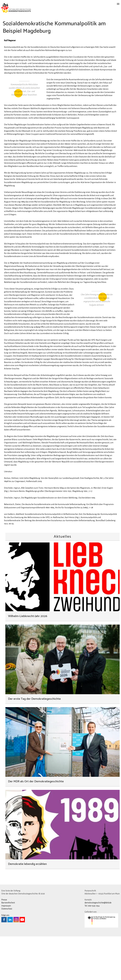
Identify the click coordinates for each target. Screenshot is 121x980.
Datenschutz (7, 931)
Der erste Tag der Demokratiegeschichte (34, 721)
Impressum (6, 928)
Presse (4, 922)
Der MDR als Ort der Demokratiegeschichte (36, 804)
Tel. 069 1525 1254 (92, 928)
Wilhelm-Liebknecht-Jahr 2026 (28, 639)
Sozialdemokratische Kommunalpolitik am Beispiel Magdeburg (54, 27)
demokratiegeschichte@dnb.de (98, 925)
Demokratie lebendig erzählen (27, 887)
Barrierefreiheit (8, 925)
